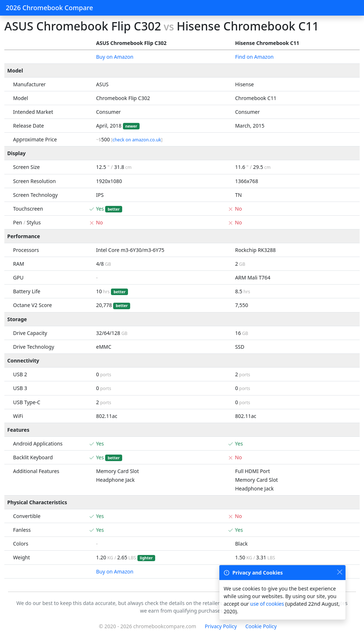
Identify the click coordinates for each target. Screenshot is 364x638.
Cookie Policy (261, 626)
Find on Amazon (254, 57)
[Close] (340, 572)
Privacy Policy (221, 626)
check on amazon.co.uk (137, 140)
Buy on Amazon (115, 57)
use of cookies (267, 604)
